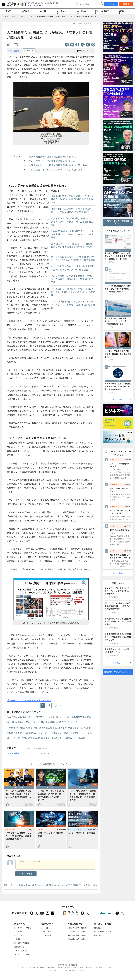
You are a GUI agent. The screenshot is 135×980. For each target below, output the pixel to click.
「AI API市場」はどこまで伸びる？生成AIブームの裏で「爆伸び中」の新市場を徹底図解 (72, 279)
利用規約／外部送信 (22, 943)
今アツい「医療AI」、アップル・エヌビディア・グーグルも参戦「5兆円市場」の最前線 (73, 305)
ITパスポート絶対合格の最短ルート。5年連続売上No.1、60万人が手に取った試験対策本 (52, 885)
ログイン (111, 4)
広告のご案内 (46, 931)
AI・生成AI (81, 12)
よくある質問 (19, 931)
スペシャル (26, 12)
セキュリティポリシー (103, 931)
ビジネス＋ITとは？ (38, 5)
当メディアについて (22, 954)
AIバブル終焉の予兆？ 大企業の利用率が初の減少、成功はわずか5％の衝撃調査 (73, 268)
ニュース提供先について (24, 950)
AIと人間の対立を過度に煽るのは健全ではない (52, 157)
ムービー (43, 12)
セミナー (8, 12)
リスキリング (62, 12)
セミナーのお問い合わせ (77, 931)
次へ (56, 706)
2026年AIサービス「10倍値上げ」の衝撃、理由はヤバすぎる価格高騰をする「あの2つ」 (73, 247)
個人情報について (101, 935)
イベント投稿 (46, 935)
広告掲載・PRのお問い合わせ (117, 672)
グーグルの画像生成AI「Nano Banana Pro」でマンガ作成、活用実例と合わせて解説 (73, 258)
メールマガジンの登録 (23, 928)
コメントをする (26, 874)
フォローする (30, 51)
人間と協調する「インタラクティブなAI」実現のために (57, 169)
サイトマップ (19, 935)
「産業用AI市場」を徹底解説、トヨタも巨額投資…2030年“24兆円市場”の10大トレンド (72, 199)
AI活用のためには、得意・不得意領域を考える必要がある (58, 165)
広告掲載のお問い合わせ (77, 939)
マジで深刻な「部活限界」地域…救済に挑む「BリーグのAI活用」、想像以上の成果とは (73, 292)
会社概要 (98, 928)
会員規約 (18, 939)
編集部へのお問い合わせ (77, 928)
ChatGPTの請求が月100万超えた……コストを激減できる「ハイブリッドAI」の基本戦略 (72, 234)
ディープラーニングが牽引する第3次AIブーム (52, 161)
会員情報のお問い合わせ (77, 935)
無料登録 (126, 4)
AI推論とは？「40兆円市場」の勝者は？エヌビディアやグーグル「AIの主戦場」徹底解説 (73, 222)
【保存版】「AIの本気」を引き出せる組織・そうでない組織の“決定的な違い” (71, 210)
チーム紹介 (45, 928)
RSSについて (19, 947)
